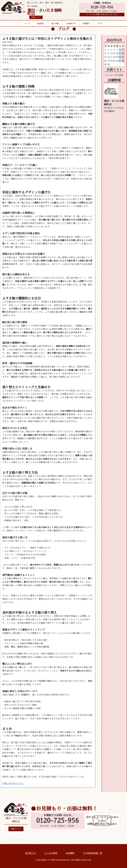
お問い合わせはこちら (13, 784)
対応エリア (16, 829)
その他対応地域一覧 (92, 853)
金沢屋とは (30, 853)
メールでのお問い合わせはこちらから (102, 15)
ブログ (100, 24)
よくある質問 (51, 853)
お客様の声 (71, 24)
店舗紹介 (86, 24)
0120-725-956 (102, 7)
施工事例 (55, 24)
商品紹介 (41, 24)
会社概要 (70, 853)
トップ (27, 24)
